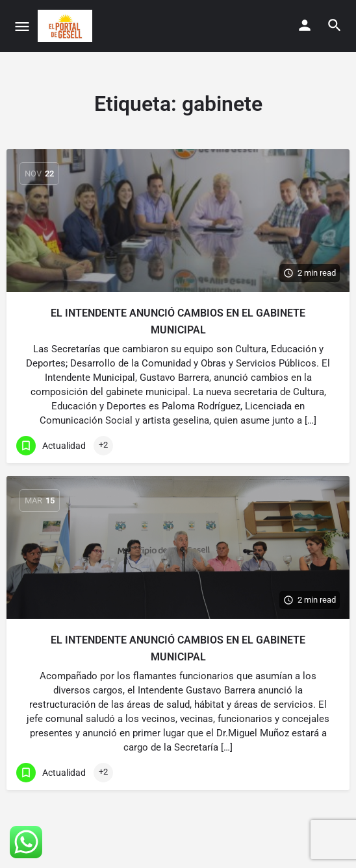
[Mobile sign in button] (305, 25)
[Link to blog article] (178, 221)
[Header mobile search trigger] (335, 25)
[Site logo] (67, 26)
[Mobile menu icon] (22, 26)
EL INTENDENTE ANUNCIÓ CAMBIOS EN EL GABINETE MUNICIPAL (178, 321)
